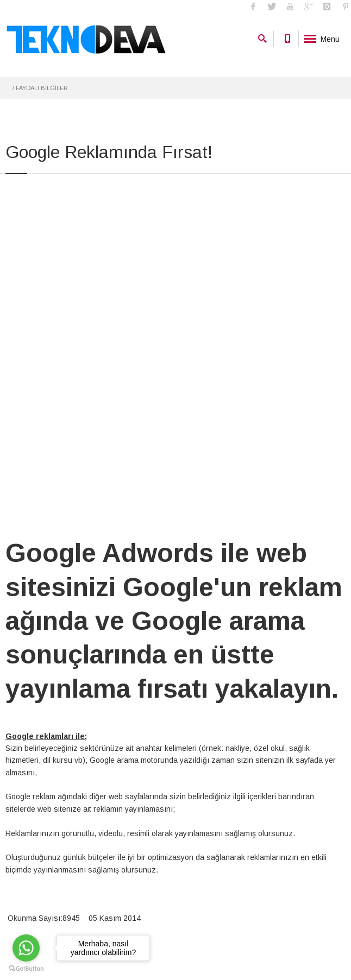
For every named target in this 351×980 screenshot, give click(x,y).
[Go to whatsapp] (26, 948)
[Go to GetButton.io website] (26, 969)
